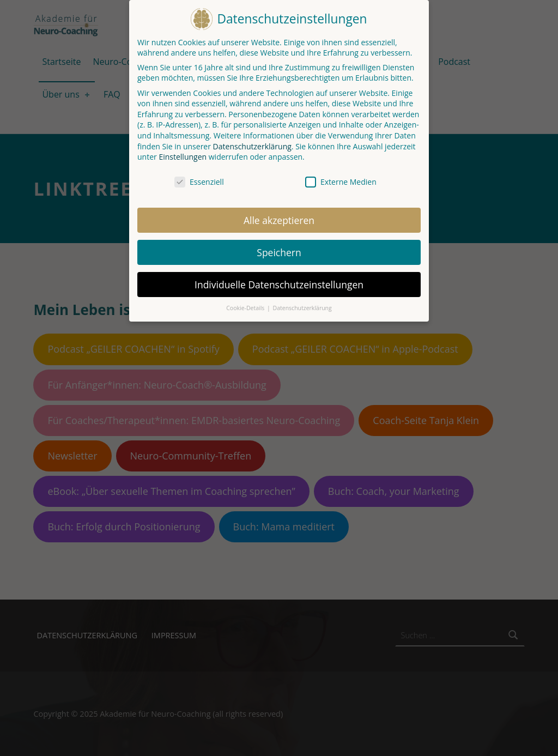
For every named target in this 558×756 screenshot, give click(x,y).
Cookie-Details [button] (246, 305)
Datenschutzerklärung (252, 143)
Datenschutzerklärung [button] (302, 305)
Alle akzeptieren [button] (279, 216)
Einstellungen (183, 153)
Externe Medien (341, 179)
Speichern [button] (279, 249)
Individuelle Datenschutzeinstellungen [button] (279, 281)
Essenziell (199, 179)
